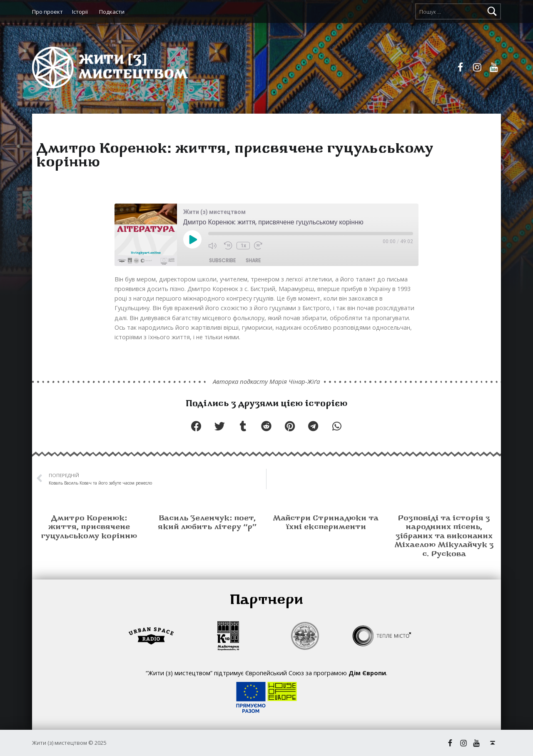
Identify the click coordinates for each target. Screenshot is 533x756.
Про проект (47, 12)
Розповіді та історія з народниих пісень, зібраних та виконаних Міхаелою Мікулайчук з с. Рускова (444, 536)
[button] (196, 426)
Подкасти (112, 12)
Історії (80, 12)
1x (243, 246)
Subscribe (222, 260)
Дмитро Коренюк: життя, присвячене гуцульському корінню (89, 527)
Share (253, 260)
